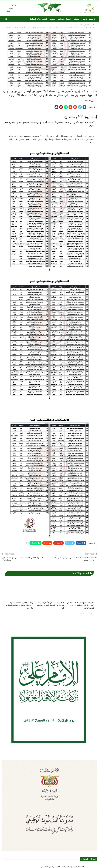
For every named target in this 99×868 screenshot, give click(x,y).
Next (84, 614)
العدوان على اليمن (64, 19)
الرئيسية (92, 19)
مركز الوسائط (35, 19)
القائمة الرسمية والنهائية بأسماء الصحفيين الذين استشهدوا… (62, 867)
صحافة (77, 19)
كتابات (45, 19)
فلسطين (52, 19)
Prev (91, 614)
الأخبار (85, 19)
